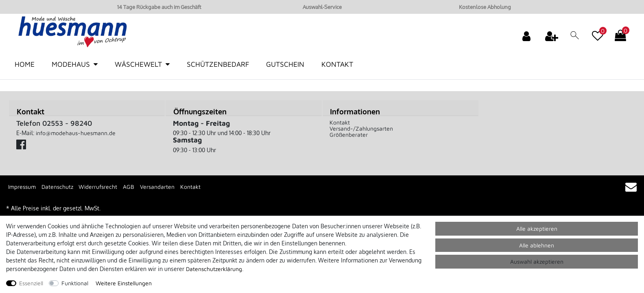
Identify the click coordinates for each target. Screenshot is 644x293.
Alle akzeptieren (537, 228)
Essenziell (31, 283)
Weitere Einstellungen (124, 283)
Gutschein (285, 64)
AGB (129, 187)
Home (25, 64)
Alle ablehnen (537, 245)
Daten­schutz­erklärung (214, 269)
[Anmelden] (527, 36)
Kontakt (337, 64)
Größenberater (349, 134)
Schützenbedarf (218, 64)
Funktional (75, 283)
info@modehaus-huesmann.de (76, 133)
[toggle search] (575, 37)
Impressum (22, 187)
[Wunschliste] (598, 32)
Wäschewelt (138, 64)
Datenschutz (57, 187)
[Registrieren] (552, 36)
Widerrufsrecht (98, 187)
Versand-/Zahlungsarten (361, 128)
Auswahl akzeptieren (537, 261)
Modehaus (71, 64)
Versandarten (157, 187)
